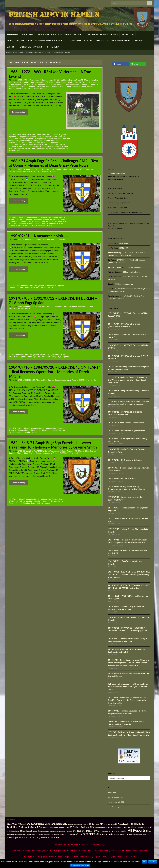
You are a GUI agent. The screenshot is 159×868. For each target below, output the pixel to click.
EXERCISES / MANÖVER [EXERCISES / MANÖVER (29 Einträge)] (71, 834)
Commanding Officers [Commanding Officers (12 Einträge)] (20, 834)
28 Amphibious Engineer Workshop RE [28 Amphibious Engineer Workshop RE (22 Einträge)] (55, 827)
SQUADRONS (28, 34)
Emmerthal (35, 503)
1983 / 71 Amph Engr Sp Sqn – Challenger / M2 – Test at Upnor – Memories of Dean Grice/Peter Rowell (53, 163)
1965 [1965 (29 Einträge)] (79, 831)
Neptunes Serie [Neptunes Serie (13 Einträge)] (141, 834)
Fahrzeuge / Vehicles (34, 52)
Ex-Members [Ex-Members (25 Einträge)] (55, 834)
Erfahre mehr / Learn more (80, 865)
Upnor (50, 225)
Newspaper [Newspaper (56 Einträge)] (13, 837)
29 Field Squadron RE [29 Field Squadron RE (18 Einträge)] (123, 827)
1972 (25, 80)
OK (144, 862)
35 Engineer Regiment (133, 267)
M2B (65, 221)
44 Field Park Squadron (124, 284)
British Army (63, 219)
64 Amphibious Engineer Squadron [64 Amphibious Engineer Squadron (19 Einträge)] (32, 831)
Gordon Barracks (40, 88)
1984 (20, 380)
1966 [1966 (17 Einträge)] (84, 831)
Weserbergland (42, 148)
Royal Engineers (52, 223)
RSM (11, 148)
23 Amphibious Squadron (52, 136)
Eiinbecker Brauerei (31, 288)
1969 (29, 134)
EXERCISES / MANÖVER (31, 47)
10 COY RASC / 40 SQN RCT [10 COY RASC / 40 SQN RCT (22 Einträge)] (18, 824)
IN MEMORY (53, 47)
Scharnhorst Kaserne (22, 148)
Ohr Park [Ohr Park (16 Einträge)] (22, 838)
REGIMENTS (12, 34)
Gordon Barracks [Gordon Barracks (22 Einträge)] (120, 834)
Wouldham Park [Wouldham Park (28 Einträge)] (53, 838)
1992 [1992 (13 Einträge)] (121, 831)
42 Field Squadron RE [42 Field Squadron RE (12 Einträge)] (13, 831)
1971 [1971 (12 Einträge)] (92, 831)
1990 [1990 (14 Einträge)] (118, 831)
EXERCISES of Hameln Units (20, 309)
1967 (19, 134)
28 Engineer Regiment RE (89, 82)
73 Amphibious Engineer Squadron (73, 86)
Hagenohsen (45, 503)
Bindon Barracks (41, 144)
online (116, 173)
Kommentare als (116, 802)
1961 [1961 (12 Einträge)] (71, 831)
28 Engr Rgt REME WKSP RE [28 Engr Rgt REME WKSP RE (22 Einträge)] (104, 827)
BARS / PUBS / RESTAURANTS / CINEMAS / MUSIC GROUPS (35, 41)
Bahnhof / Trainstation (15, 52)
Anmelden (112, 793)
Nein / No (153, 862)
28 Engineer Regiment (23, 140)
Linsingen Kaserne (61, 146)
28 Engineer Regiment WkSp (44, 140)
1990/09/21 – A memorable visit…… (39, 236)
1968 (24, 134)
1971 (39, 134)
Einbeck (43, 288)
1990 (20, 240)
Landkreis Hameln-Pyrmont (52, 221)
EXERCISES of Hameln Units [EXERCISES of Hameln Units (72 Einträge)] (98, 834)
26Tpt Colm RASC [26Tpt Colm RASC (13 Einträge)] (109, 824)
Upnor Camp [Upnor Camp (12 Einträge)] (37, 838)
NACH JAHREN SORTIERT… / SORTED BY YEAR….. (61, 34)
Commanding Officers (25, 88)
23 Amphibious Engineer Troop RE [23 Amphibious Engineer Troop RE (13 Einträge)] (78, 824)
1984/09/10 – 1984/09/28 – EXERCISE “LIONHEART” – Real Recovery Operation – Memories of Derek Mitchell (54, 372)
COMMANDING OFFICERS (80, 41)
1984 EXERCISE (29, 380)
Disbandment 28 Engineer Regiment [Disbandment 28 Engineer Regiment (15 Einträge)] (38, 834)
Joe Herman (48, 146)
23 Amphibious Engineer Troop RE (70, 80)
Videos (48, 52)
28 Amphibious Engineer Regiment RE (34, 82)
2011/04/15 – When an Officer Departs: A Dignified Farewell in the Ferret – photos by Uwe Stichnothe (127, 700)
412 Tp (34, 84)
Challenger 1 (14, 221)
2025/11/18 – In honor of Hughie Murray (126, 430)
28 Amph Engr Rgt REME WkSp (35, 451)
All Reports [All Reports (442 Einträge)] (137, 830)
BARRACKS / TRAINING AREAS (103, 34)
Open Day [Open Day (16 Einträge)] (29, 838)
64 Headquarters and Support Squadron (80, 84)
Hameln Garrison (36, 146)
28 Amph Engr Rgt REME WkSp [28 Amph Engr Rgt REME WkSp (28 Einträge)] (128, 824)
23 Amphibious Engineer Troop (29, 136)
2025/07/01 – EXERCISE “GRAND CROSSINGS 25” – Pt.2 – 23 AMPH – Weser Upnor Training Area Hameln (129, 574)
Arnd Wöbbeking (115, 253)
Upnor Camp (55, 171)
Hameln (26, 146)
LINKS (68, 52)
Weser (33, 148)
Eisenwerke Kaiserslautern (30, 221)
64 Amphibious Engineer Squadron (51, 84)
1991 (20, 306)
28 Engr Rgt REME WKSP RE (20, 84)
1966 (20, 80)
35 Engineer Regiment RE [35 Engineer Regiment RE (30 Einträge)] (141, 827)
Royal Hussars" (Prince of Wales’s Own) (31, 225)
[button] (120, 64)
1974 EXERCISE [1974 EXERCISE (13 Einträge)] (103, 831)
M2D (11, 223)
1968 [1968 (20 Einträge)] (88, 831)
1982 (20, 451)
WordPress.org (114, 807)
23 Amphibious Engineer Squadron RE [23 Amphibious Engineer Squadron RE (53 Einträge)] (48, 824)
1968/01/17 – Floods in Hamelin (123, 478)
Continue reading (19, 112)
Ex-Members (45, 171)
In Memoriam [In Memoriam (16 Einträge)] (131, 834)
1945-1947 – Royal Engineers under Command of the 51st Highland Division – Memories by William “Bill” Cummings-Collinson (129, 663)
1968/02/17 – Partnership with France (125, 460)
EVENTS (11, 47)
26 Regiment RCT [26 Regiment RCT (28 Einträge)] (96, 824)
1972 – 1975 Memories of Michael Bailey (126, 423)
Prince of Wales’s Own (36, 223)
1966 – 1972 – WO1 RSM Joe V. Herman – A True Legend (50, 74)
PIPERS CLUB (128, 34)
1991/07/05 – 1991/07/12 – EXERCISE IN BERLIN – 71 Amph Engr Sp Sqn (53, 300)
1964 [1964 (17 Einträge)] (75, 831)
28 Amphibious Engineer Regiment (25, 217)
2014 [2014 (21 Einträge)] (125, 831)
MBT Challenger (20, 223)
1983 (20, 169)
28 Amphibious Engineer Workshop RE (64, 82)
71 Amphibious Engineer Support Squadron (43, 86)
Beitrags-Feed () (116, 797)
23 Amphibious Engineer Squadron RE (42, 80)
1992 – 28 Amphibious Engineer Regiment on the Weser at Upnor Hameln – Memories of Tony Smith (128, 380)
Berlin (43, 357)
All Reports (35, 171)
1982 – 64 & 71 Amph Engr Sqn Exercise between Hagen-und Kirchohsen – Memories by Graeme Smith (53, 445)
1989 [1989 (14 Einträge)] (114, 831)
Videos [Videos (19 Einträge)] (43, 838)
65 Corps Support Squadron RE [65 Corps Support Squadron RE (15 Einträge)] (55, 831)
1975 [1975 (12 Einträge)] (110, 831)
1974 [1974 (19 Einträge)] (96, 831)
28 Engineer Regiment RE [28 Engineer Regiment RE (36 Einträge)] (81, 827)
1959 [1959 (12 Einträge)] (67, 831)
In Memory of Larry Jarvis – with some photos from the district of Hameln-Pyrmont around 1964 (128, 687)
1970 (34, 134)
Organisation (58, 52)
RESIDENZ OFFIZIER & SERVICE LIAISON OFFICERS (119, 41)
